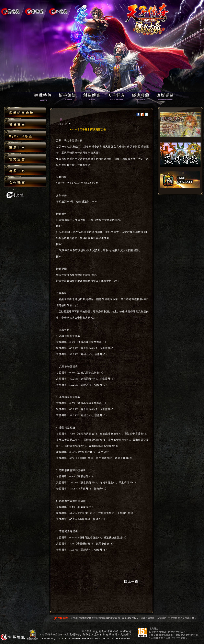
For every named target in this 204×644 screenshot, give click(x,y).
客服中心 (25, 170)
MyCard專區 (25, 135)
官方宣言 (25, 159)
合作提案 (25, 181)
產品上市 (25, 147)
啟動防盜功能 (25, 112)
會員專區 (25, 124)
